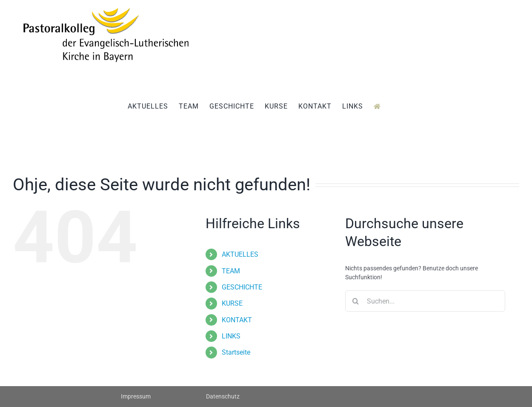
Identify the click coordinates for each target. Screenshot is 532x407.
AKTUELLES (240, 254)
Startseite (236, 352)
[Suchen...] (425, 301)
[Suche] (356, 301)
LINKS (231, 336)
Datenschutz (223, 396)
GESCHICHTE (242, 287)
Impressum (136, 396)
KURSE (232, 303)
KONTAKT (237, 320)
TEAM (231, 271)
